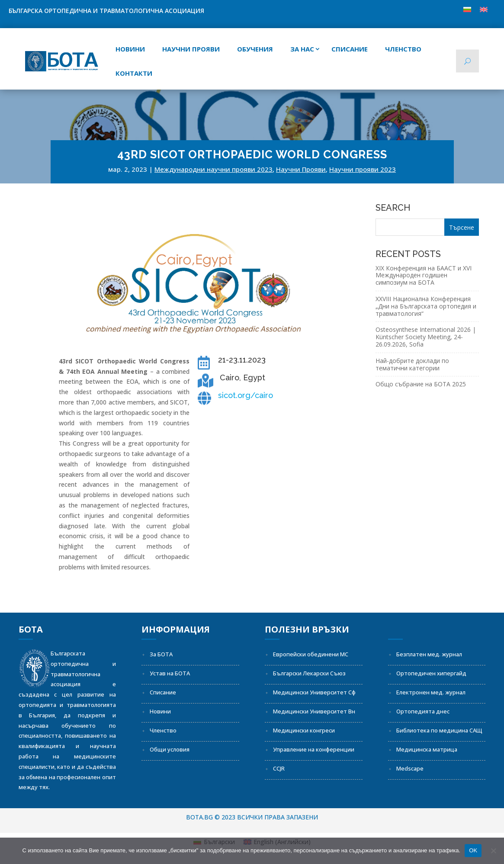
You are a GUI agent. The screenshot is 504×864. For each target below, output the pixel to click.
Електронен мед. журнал (431, 692)
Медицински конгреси (304, 730)
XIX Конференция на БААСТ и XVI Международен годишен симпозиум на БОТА (424, 275)
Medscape (410, 768)
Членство (403, 49)
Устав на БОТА (170, 673)
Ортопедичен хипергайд (431, 673)
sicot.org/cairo (246, 395)
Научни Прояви (301, 169)
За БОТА (161, 654)
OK (473, 850)
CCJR (279, 768)
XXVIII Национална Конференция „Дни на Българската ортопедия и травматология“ (426, 306)
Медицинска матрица (427, 749)
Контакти (134, 73)
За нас (302, 49)
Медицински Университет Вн (314, 711)
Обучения (255, 49)
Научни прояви (191, 49)
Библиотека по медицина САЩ (439, 730)
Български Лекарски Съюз (309, 673)
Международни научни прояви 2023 (213, 169)
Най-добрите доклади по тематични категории (412, 364)
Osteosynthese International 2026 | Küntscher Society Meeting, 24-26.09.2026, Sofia (426, 337)
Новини (130, 49)
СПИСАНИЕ (350, 49)
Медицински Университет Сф (314, 692)
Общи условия (170, 749)
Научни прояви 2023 (363, 169)
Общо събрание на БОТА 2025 (421, 384)
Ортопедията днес (423, 711)
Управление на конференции (314, 749)
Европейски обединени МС (311, 654)
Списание (163, 692)
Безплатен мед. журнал (429, 654)
